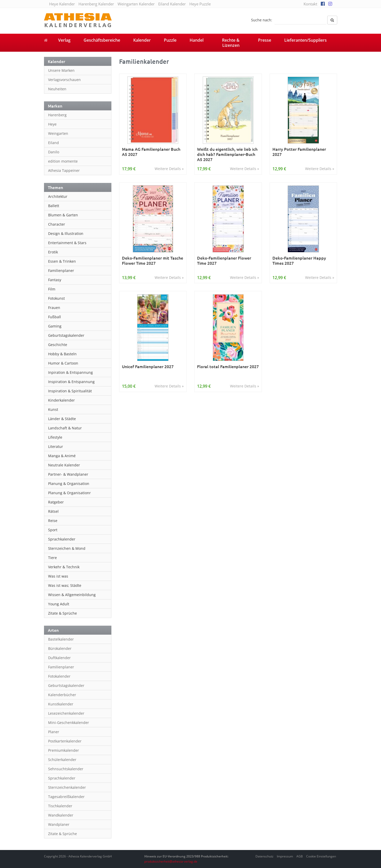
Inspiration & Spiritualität (70, 391)
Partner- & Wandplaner (68, 474)
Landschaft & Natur (65, 428)
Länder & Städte (62, 419)
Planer (54, 732)
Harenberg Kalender (96, 4)
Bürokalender (60, 648)
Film (52, 289)
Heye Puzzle (200, 4)
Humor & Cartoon (63, 363)
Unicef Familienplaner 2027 (148, 366)
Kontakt (310, 4)
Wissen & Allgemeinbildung (72, 595)
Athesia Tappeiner (64, 170)
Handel (197, 40)
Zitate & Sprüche (63, 613)
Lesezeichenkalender (66, 713)
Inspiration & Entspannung (71, 382)
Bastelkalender (61, 639)
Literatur (56, 446)
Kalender (142, 40)
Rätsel (53, 511)
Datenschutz (264, 856)
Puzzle (170, 40)
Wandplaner (59, 824)
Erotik (53, 252)
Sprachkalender (62, 539)
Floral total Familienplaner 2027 (228, 366)
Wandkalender (61, 815)
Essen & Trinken (62, 261)
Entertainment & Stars (67, 243)
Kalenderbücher (62, 695)
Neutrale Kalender (64, 465)
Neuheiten (57, 89)
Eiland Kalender (172, 4)
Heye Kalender (62, 4)
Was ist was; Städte (65, 585)
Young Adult (59, 604)
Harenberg (57, 115)
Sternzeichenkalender (67, 787)
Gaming (55, 326)
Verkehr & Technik (64, 567)
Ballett (54, 206)
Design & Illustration (66, 233)
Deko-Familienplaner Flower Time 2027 (224, 260)
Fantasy (55, 280)
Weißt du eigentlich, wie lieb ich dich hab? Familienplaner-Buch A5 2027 (227, 154)
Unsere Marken (61, 70)
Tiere (52, 558)
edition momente (63, 161)
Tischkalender (60, 806)
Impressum (285, 856)
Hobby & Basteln (62, 354)
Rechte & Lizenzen (231, 43)
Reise (53, 521)
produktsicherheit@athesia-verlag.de (171, 861)
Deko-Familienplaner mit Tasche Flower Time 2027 (153, 260)
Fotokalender (59, 676)
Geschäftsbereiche (102, 40)
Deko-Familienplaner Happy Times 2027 (299, 260)
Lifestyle (55, 437)
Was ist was (58, 576)
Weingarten (58, 133)
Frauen (54, 308)
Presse (265, 40)
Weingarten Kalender (136, 4)
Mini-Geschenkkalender (69, 723)
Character (57, 224)
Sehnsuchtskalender (66, 769)
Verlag (64, 40)
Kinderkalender (61, 400)
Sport (53, 530)
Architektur (58, 196)
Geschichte (58, 345)
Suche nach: (262, 20)
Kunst (53, 409)
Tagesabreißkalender (66, 797)
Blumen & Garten (63, 215)
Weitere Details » (169, 169)
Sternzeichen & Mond (67, 548)
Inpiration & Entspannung (70, 372)
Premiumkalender (64, 750)
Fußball (55, 317)
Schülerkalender (62, 760)
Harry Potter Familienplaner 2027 (299, 152)
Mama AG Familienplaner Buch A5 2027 (151, 152)
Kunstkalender (61, 704)
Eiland (54, 143)
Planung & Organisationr (69, 493)
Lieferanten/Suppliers (305, 40)
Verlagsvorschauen (64, 80)
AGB (300, 856)
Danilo (54, 152)
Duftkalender (59, 658)
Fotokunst (56, 298)
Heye (52, 124)
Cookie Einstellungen (321, 856)
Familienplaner (61, 271)
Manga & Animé (62, 456)
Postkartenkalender (65, 741)
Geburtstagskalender (66, 335)
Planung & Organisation (69, 484)
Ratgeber (56, 502)
